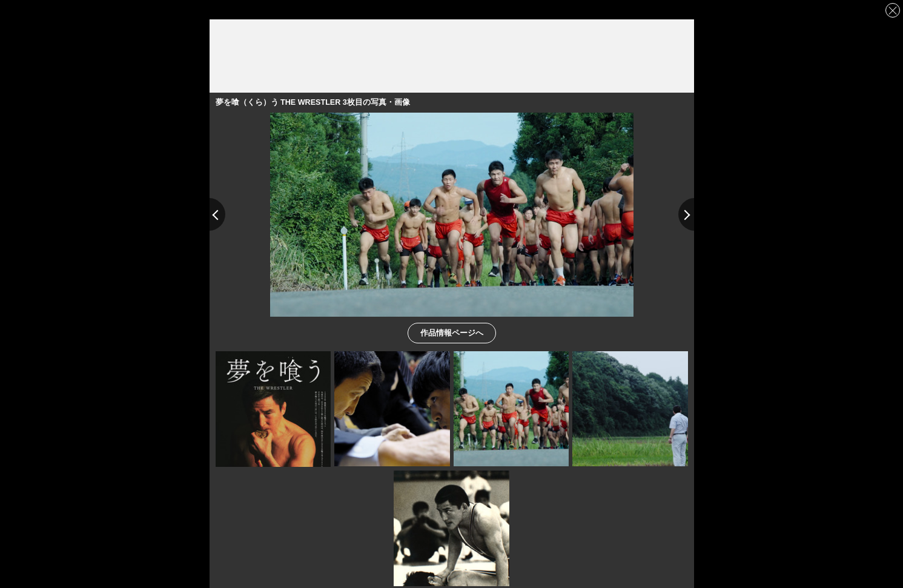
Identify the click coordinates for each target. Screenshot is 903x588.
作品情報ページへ (452, 332)
